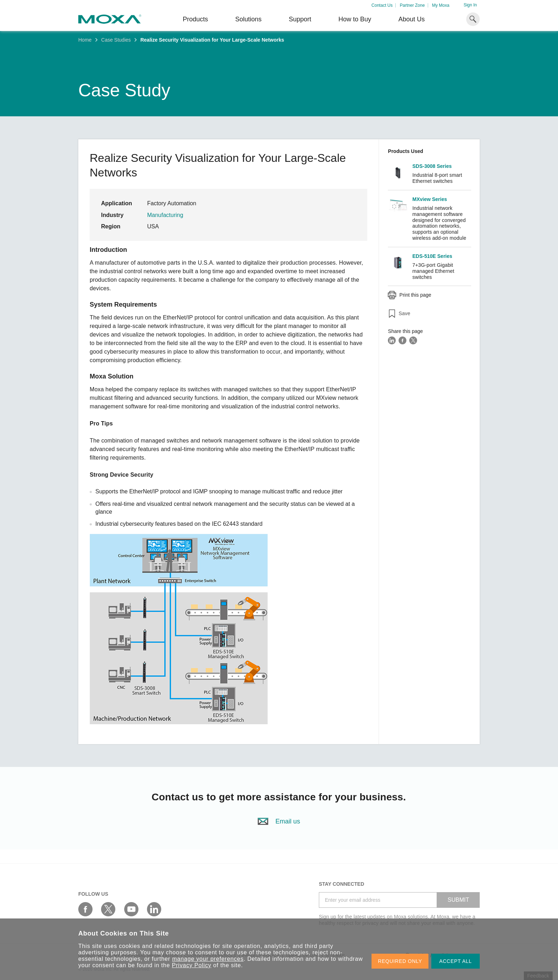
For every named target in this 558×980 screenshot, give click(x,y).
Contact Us (382, 5)
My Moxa (441, 5)
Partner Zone (412, 5)
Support (300, 19)
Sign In (470, 5)
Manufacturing (166, 215)
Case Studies (116, 40)
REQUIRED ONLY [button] (400, 961)
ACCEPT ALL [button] (456, 961)
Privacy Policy (192, 965)
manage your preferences (208, 959)
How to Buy (355, 19)
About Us (411, 19)
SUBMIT (458, 900)
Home (85, 40)
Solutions (248, 19)
